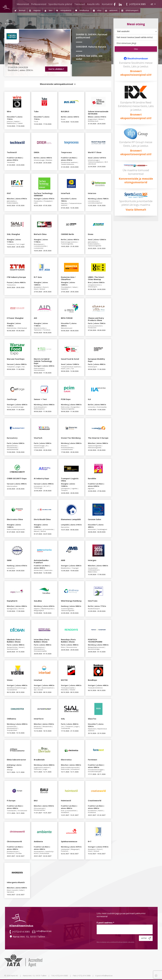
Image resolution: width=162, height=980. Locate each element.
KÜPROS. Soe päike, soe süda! (89, 57)
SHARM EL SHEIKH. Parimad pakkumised (92, 36)
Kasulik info (93, 4)
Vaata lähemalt (136, 210)
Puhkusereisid (39, 4)
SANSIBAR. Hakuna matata (91, 47)
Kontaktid (107, 4)
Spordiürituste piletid (60, 4)
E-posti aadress (105, 923)
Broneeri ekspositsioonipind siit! (136, 73)
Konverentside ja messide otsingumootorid (136, 180)
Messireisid (23, 4)
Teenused (80, 4)
